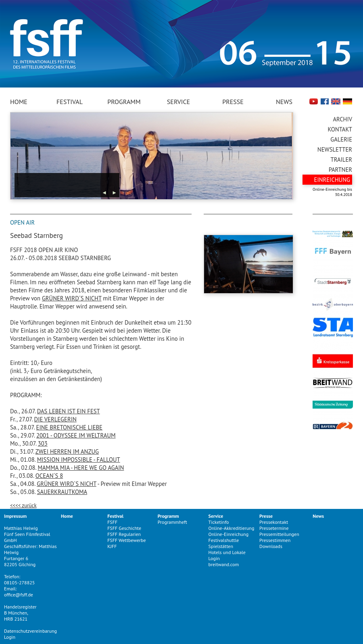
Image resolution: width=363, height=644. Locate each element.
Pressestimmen (275, 540)
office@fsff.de (19, 595)
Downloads (271, 546)
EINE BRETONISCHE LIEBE (69, 427)
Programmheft (172, 522)
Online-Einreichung (229, 534)
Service (178, 102)
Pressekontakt (274, 522)
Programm (124, 102)
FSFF (112, 522)
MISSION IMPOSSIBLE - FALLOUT (79, 460)
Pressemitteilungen (279, 534)
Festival (70, 102)
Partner (340, 170)
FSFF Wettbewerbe (127, 540)
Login (10, 637)
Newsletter (335, 149)
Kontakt (340, 129)
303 (43, 443)
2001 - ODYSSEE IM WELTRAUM (76, 435)
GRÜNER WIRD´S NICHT (72, 298)
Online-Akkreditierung (232, 528)
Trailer (341, 159)
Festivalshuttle (224, 540)
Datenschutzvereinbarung (30, 631)
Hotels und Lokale (227, 552)
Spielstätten (221, 546)
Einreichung (332, 180)
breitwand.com (224, 564)
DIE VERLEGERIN (55, 419)
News (284, 102)
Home (19, 102)
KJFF (112, 546)
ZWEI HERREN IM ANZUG (67, 451)
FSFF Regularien (124, 534)
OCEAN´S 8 (49, 476)
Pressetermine (274, 528)
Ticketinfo (219, 522)
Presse (233, 102)
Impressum (15, 516)
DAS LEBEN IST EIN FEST (69, 411)
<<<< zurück (23, 505)
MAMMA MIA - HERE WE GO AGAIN (81, 468)
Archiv (343, 119)
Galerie (341, 139)
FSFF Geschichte (124, 528)
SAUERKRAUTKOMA (62, 492)
